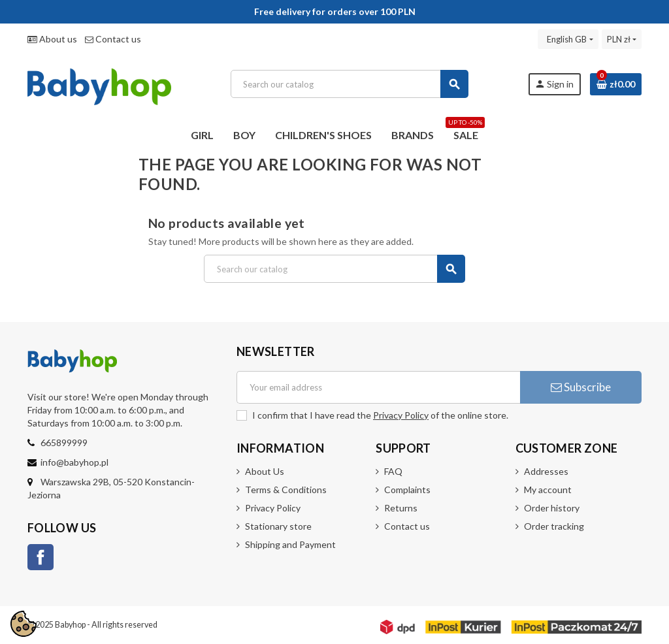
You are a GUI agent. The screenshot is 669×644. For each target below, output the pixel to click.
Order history (552, 508)
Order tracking (554, 526)
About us (52, 39)
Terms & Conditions (286, 490)
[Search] (349, 84)
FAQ (393, 471)
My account (548, 490)
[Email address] (378, 387)
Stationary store (278, 526)
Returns (401, 508)
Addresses (546, 471)
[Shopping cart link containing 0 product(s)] (616, 84)
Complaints (407, 490)
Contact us (113, 39)
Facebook (41, 557)
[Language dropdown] (568, 39)
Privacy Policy (401, 415)
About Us (265, 471)
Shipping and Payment (290, 544)
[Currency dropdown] (622, 39)
